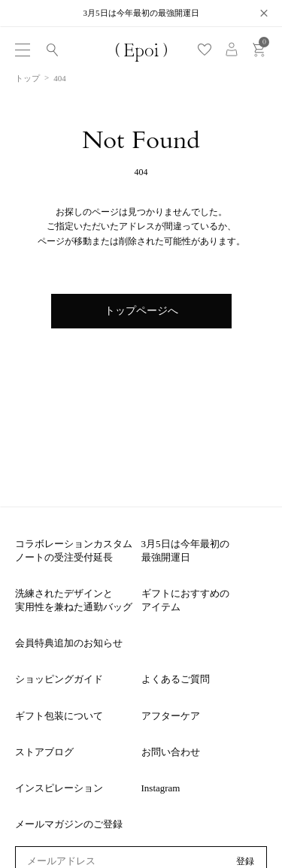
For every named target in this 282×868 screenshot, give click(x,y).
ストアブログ (44, 752)
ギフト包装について (59, 716)
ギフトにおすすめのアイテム (185, 600)
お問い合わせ (171, 752)
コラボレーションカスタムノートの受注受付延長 (74, 550)
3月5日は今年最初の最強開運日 (185, 550)
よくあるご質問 (176, 679)
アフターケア (171, 716)
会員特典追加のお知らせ (69, 643)
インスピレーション (59, 788)
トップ (27, 78)
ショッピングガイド (59, 679)
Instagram (161, 788)
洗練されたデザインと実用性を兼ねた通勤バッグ (74, 600)
